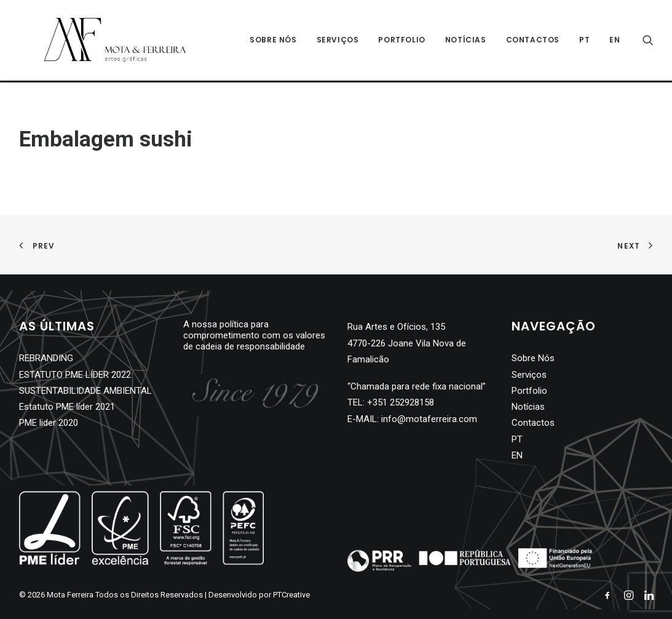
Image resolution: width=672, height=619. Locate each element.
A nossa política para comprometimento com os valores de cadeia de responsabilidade (254, 335)
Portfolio (401, 41)
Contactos (533, 41)
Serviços (338, 41)
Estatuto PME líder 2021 (67, 407)
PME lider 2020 (49, 423)
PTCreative (291, 595)
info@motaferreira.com (429, 419)
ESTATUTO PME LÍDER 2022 (75, 375)
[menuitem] (584, 41)
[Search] (648, 41)
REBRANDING (46, 358)
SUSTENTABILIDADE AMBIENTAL (85, 391)
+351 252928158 (401, 402)
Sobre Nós (273, 41)
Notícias (466, 41)
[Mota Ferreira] (102, 41)
